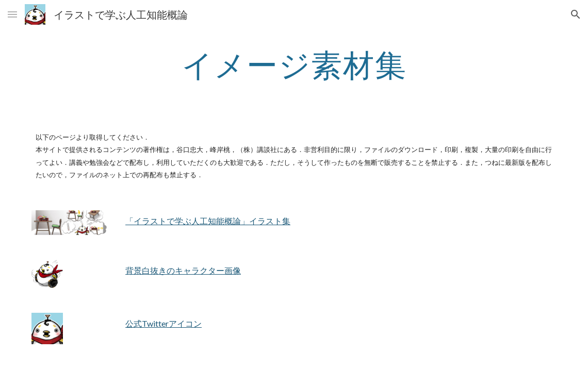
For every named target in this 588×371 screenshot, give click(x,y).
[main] (294, 64)
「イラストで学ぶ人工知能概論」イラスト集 (208, 221)
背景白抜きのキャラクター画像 (183, 270)
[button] (12, 14)
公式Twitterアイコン (164, 323)
